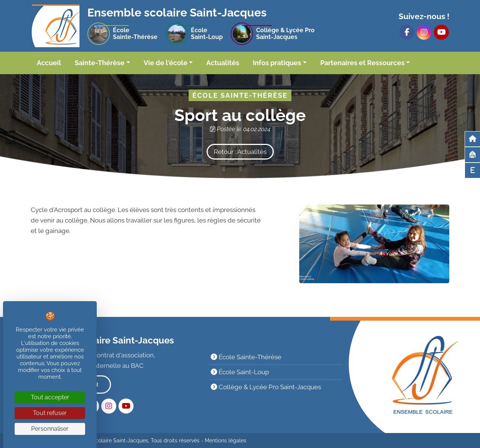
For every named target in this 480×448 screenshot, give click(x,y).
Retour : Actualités (240, 152)
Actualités (223, 63)
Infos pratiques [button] (277, 63)
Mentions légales (226, 441)
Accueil (49, 63)
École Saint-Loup (240, 372)
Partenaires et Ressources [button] (362, 63)
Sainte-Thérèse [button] (100, 63)
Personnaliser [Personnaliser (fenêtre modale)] (50, 429)
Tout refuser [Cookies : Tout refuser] (50, 413)
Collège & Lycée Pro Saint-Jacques (266, 387)
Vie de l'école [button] (166, 63)
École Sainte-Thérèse (246, 357)
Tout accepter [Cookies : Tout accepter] (50, 397)
